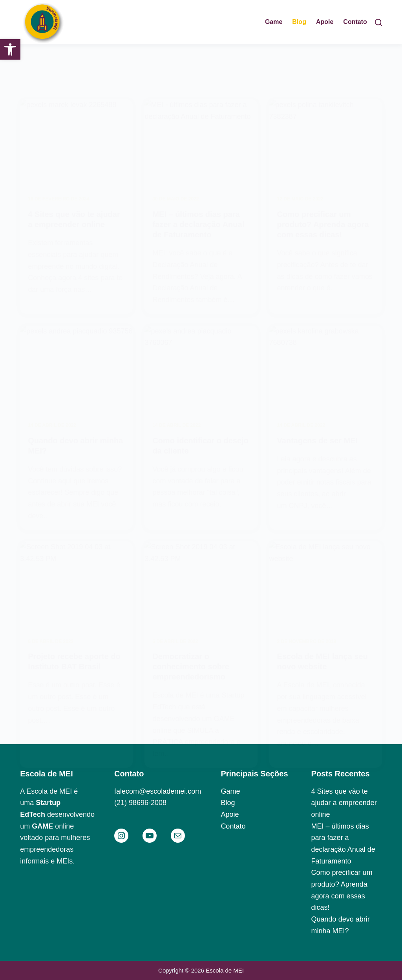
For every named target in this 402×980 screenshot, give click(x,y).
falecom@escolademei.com (158, 791)
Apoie (230, 814)
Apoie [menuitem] (325, 22)
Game (230, 791)
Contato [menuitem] (355, 22)
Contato (233, 826)
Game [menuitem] (274, 22)
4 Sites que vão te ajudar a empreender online (344, 803)
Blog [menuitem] (299, 22)
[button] (10, 49)
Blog (228, 803)
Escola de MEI (225, 970)
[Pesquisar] (378, 22)
